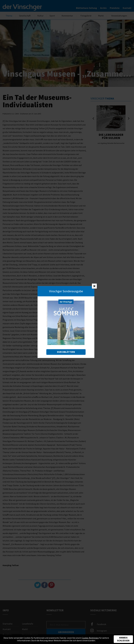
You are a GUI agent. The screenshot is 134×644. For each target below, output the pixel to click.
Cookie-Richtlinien (90, 638)
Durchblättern (66, 352)
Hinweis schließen (123, 639)
